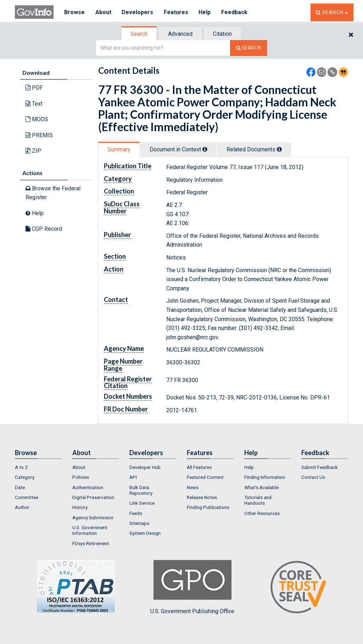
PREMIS (39, 135)
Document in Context (178, 149)
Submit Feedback (320, 467)
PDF (34, 88)
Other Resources (262, 513)
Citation (222, 34)
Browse (74, 12)
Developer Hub (145, 467)
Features (176, 12)
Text (34, 104)
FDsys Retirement (91, 543)
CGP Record (44, 229)
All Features (199, 467)
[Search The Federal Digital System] (248, 48)
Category (25, 477)
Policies (81, 477)
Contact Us (313, 477)
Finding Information (265, 477)
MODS (37, 119)
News (193, 487)
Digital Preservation (93, 497)
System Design (145, 533)
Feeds (136, 513)
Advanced (180, 34)
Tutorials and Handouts (258, 500)
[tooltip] (205, 149)
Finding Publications (208, 507)
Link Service (142, 503)
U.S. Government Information (90, 530)
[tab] (139, 34)
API (133, 477)
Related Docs (254, 149)
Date (20, 487)
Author (22, 507)
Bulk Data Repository (141, 490)
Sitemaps (139, 523)
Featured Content (205, 477)
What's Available (261, 487)
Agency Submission (93, 517)
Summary (119, 149)
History (80, 507)
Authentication (88, 487)
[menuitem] (38, 467)
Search (139, 34)
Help (205, 12)
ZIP (33, 151)
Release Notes (202, 497)
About (103, 12)
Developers (138, 12)
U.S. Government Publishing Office (192, 587)
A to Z (21, 467)
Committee (27, 497)
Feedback (235, 12)
